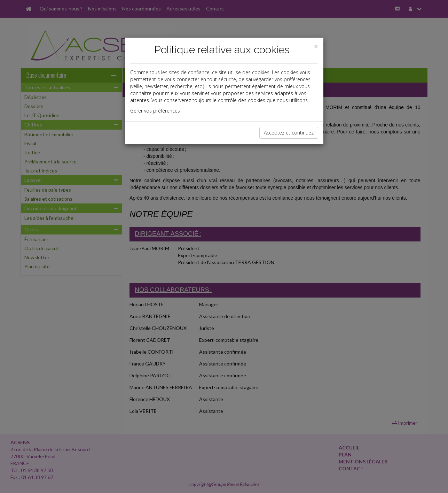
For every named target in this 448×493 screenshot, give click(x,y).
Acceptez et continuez (289, 133)
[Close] (316, 47)
